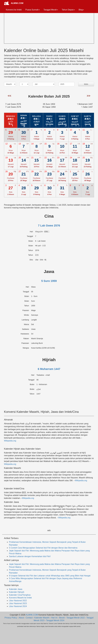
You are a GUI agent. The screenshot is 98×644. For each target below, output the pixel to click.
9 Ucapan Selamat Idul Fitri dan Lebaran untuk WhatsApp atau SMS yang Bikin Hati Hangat (50, 576)
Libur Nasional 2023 (18, 603)
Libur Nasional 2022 (18, 601)
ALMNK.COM (17, 3)
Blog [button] (81, 10)
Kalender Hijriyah (17, 592)
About (21, 618)
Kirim (86, 84)
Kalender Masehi (42, 618)
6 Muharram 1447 (49, 369)
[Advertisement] (23, 26)
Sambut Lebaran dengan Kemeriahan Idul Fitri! (30, 556)
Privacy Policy (11, 618)
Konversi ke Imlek (14, 10)
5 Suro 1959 (49, 281)
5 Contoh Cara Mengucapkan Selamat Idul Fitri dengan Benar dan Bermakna (43, 548)
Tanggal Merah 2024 (55, 620)
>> (88, 96)
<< (9, 96)
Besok (62, 618)
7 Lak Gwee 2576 (49, 226)
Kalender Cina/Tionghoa (20, 595)
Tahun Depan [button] (68, 10)
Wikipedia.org (10, 441)
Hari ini (54, 618)
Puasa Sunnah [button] (33, 10)
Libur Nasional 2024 (18, 606)
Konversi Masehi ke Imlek (20, 598)
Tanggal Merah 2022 (76, 618)
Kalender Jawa (16, 589)
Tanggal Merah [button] (51, 10)
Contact (29, 618)
